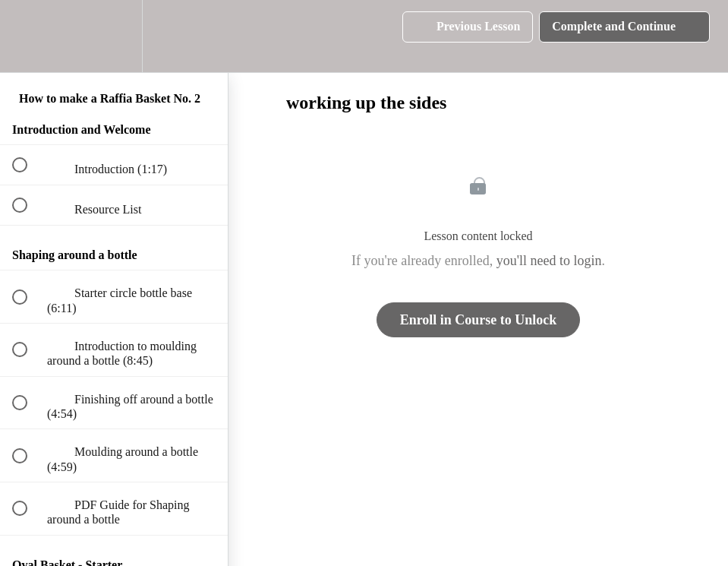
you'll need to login (549, 261)
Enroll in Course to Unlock (479, 320)
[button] (28, 36)
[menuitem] (114, 36)
